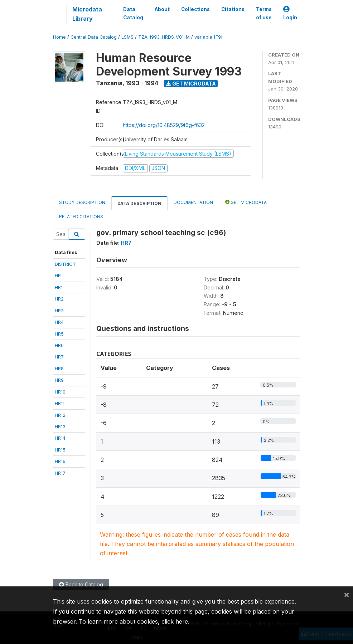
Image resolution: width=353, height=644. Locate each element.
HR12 (60, 415)
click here (175, 621)
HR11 (60, 403)
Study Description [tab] (82, 202)
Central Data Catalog (94, 37)
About (162, 9)
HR (58, 275)
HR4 (59, 322)
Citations (233, 9)
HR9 (59, 380)
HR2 (59, 299)
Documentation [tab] (193, 202)
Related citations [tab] (81, 217)
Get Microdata (191, 84)
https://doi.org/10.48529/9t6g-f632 (164, 125)
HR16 (60, 461)
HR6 (59, 345)
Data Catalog (133, 13)
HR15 (60, 450)
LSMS (127, 37)
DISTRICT (65, 264)
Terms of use (264, 13)
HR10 (60, 392)
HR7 (59, 357)
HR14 (60, 438)
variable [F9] (208, 37)
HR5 (59, 334)
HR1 (59, 287)
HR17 (60, 473)
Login (290, 13)
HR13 (60, 426)
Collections (195, 9)
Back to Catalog (81, 584)
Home (59, 37)
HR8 (59, 369)
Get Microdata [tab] (246, 202)
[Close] (347, 594)
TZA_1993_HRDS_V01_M (164, 37)
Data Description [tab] (139, 203)
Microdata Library (87, 14)
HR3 (59, 311)
